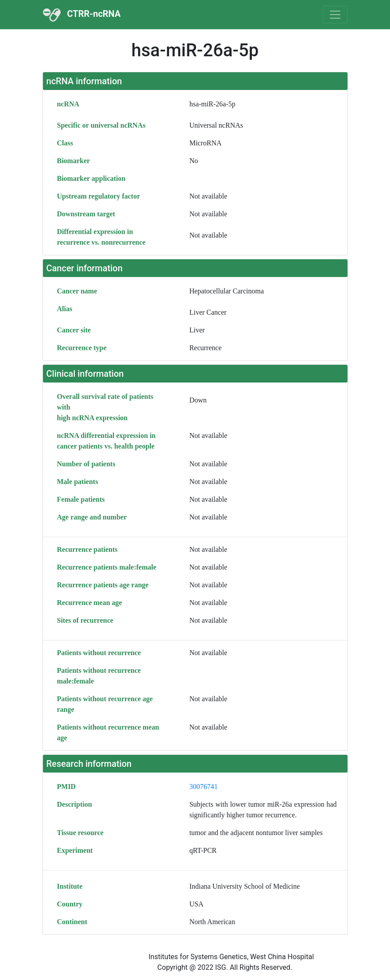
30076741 (204, 787)
